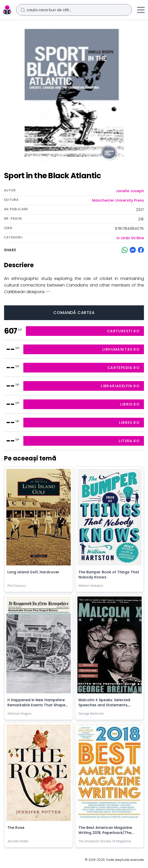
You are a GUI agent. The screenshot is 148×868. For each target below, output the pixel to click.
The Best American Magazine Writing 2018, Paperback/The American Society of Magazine (106, 833)
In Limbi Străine (130, 238)
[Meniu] (141, 10)
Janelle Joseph (130, 191)
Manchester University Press (118, 200)
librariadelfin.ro (120, 386)
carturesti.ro (123, 331)
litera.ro (129, 441)
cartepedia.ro (124, 368)
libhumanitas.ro (121, 349)
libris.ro (130, 404)
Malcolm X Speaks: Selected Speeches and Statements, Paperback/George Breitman (105, 705)
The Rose (16, 828)
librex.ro (129, 423)
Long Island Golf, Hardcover (33, 572)
